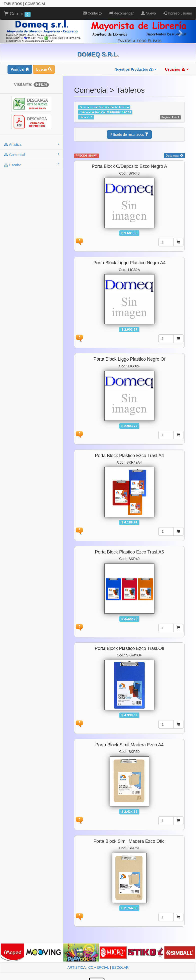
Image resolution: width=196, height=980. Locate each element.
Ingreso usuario (178, 13)
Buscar (44, 69)
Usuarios (177, 69)
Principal (20, 69)
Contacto (92, 13)
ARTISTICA (76, 967)
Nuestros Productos (136, 69)
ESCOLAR (120, 967)
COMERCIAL (99, 967)
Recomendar (121, 13)
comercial (31, 155)
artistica (31, 144)
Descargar (174, 156)
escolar (31, 165)
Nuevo (148, 13)
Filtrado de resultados (130, 134)
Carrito (17, 14)
